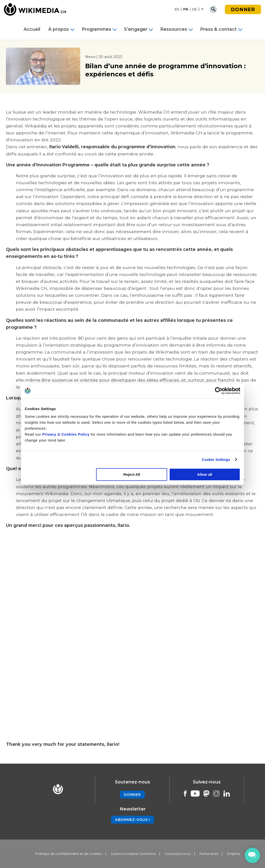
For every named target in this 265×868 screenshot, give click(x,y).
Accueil (32, 29)
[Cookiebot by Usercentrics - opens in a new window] (219, 391)
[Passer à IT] (202, 9)
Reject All (132, 474)
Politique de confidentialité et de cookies (68, 854)
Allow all (205, 474)
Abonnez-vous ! (132, 820)
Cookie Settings (216, 460)
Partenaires (209, 854)
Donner (243, 9)
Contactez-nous (178, 854)
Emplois (234, 854)
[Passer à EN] (177, 9)
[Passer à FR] (186, 9)
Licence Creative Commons (133, 854)
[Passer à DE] (195, 9)
